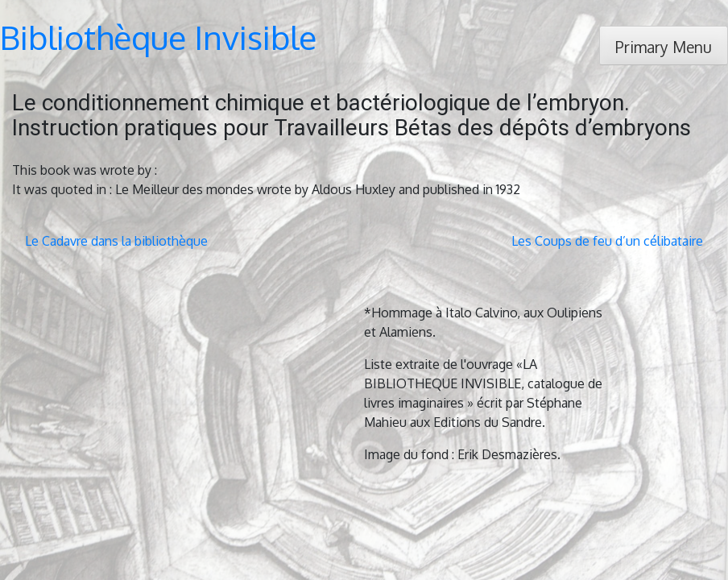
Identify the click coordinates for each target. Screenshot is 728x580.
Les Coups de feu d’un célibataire (607, 241)
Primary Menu (664, 47)
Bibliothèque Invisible (158, 37)
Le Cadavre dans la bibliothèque (116, 241)
